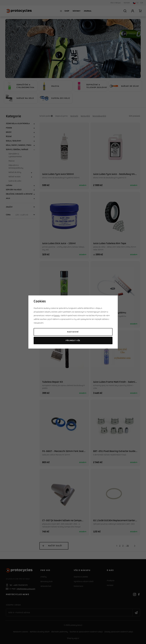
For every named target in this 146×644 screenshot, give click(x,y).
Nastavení (73, 332)
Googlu (57, 316)
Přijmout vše (73, 340)
